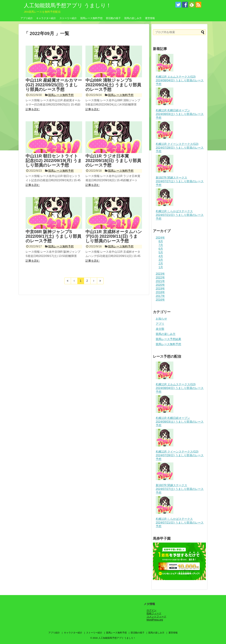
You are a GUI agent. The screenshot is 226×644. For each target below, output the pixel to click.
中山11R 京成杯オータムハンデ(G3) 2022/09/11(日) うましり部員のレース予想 (114, 236)
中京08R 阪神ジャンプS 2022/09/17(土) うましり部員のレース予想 (53, 236)
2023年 (160, 274)
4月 (161, 256)
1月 (161, 267)
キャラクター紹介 (46, 18)
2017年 (160, 296)
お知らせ (161, 319)
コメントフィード (156, 617)
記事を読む (33, 109)
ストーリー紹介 (68, 18)
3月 (161, 260)
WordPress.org (155, 620)
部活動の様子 (113, 18)
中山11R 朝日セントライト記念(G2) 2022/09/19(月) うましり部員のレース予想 (54, 161)
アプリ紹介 (27, 18)
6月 (161, 249)
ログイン (151, 610)
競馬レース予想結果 (168, 339)
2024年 (160, 238)
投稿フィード (154, 613)
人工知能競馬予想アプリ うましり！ (68, 5)
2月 (161, 264)
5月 (161, 252)
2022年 (160, 277)
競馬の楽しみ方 (133, 18)
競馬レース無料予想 (91, 18)
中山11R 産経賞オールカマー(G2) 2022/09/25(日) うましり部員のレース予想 (54, 85)
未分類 (160, 329)
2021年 (160, 281)
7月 (161, 245)
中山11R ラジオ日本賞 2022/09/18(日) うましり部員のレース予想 (113, 161)
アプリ (160, 324)
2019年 (160, 289)
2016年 (160, 300)
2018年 (160, 292)
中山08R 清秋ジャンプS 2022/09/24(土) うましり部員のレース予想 (113, 85)
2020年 (160, 285)
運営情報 (150, 18)
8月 (161, 241)
